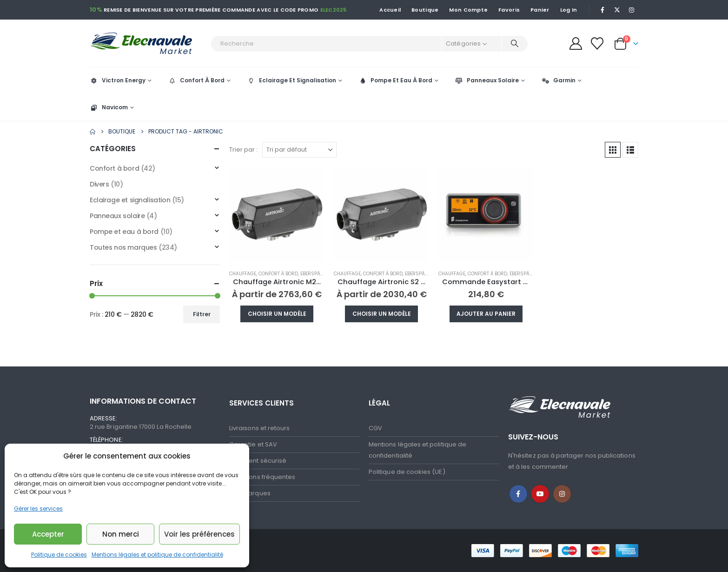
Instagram (562, 494)
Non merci (121, 534)
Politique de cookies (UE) (407, 472)
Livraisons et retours (259, 428)
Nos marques (250, 493)
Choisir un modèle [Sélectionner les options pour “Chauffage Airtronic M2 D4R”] (277, 314)
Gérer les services (38, 509)
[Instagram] (632, 10)
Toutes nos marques (123, 247)
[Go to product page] (277, 215)
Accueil (390, 10)
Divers (99, 184)
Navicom (109, 107)
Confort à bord (278, 274)
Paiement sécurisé (258, 461)
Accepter (48, 534)
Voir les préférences (199, 534)
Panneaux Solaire (487, 80)
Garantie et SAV (253, 444)
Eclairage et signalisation (130, 200)
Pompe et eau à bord (124, 232)
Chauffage (243, 274)
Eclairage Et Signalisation (291, 80)
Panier (540, 10)
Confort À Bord (196, 80)
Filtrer (202, 314)
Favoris (509, 10)
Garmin (558, 80)
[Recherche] (515, 44)
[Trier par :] (299, 150)
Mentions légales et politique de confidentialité (157, 555)
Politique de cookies (59, 555)
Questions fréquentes (262, 477)
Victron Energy (118, 80)
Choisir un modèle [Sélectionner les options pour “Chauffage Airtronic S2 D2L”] (382, 314)
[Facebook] (602, 10)
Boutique (425, 10)
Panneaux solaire (117, 216)
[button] (613, 150)
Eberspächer (316, 274)
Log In (569, 10)
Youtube (540, 494)
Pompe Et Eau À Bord (395, 80)
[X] (617, 10)
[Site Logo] (148, 43)
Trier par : (243, 150)
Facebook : (518, 494)
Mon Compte (468, 10)
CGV (375, 428)
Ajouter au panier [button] (486, 314)
